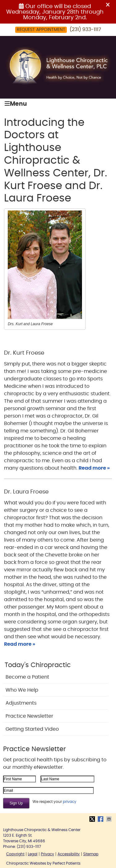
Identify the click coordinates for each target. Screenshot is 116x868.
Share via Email (110, 819)
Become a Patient (27, 677)
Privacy (47, 854)
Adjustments (21, 703)
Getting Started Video (32, 729)
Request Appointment (41, 30)
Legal (33, 854)
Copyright (15, 854)
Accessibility (69, 854)
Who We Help (22, 690)
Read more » (94, 468)
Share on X (93, 819)
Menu (16, 104)
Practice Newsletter (29, 716)
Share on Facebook (101, 819)
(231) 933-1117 (85, 29)
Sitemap (91, 854)
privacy (70, 802)
